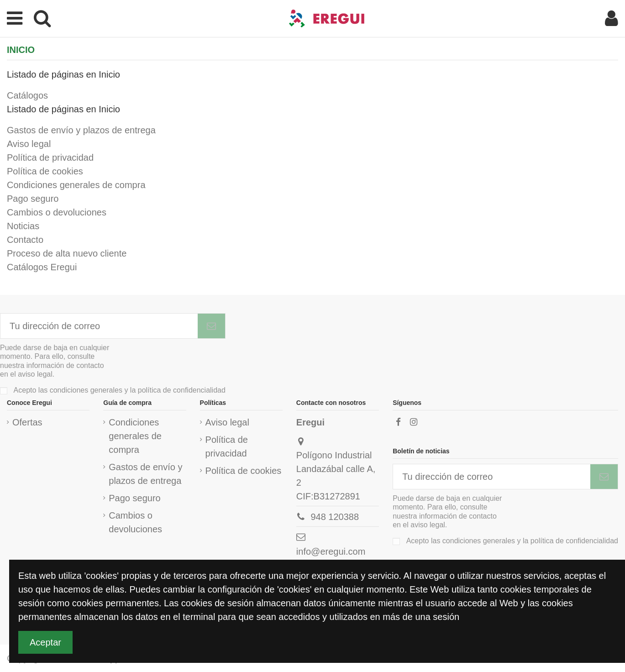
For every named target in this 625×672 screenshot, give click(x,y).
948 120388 (335, 517)
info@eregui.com (331, 551)
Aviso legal (29, 144)
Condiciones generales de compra (76, 185)
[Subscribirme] (211, 326)
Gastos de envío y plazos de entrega (81, 130)
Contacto (25, 240)
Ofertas (27, 422)
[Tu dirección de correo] (99, 326)
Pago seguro (33, 199)
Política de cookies (45, 171)
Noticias (23, 226)
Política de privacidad (50, 157)
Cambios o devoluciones (57, 212)
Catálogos (27, 95)
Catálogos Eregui (42, 267)
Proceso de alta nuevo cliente (67, 253)
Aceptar (45, 642)
